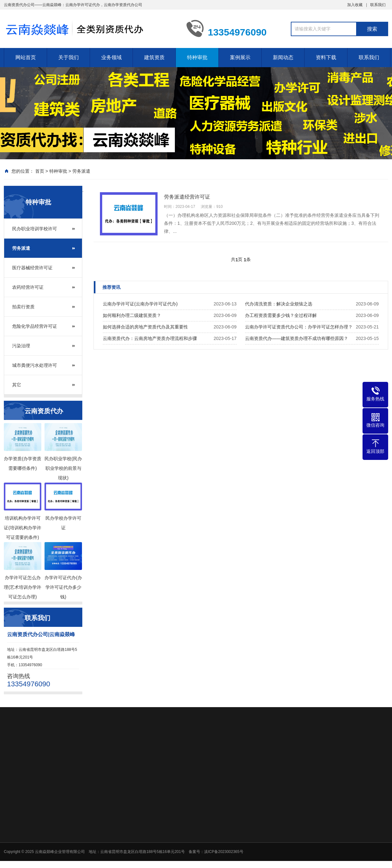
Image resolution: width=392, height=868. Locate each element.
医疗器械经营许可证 (32, 268)
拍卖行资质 (23, 307)
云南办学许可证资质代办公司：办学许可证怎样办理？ (299, 327)
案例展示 (240, 57)
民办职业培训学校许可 (35, 229)
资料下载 (326, 57)
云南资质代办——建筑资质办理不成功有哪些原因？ (297, 338)
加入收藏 (355, 5)
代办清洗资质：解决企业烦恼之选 (279, 304)
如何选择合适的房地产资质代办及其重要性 (145, 327)
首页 (40, 171)
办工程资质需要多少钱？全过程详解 (281, 315)
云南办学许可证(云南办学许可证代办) (140, 304)
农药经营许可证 (28, 287)
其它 (17, 385)
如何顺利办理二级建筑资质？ (132, 315)
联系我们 (378, 5)
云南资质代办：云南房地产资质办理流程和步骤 (150, 338)
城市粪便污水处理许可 (35, 365)
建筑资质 (154, 57)
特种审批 (197, 57)
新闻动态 (283, 57)
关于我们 (69, 57)
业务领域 (111, 57)
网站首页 (26, 57)
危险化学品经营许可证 (35, 326)
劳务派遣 (81, 171)
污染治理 (21, 346)
